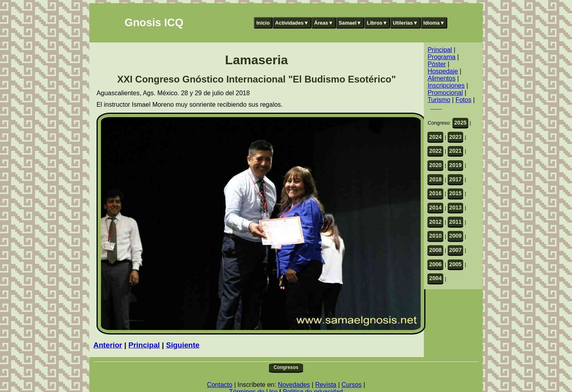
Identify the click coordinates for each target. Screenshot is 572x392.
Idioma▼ (434, 23)
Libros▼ (377, 23)
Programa (441, 57)
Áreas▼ (324, 23)
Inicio (263, 23)
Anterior (108, 345)
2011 (455, 222)
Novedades (294, 385)
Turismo (439, 100)
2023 (455, 137)
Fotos (464, 100)
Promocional (445, 93)
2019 (455, 165)
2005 (455, 264)
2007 (455, 250)
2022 (436, 151)
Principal (144, 345)
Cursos (352, 385)
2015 (455, 193)
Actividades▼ (292, 23)
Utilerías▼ (405, 23)
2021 (455, 151)
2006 (436, 264)
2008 (436, 250)
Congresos (286, 367)
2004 (436, 278)
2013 (455, 208)
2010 (436, 236)
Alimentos (441, 78)
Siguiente (183, 345)
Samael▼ (350, 23)
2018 (436, 179)
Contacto (220, 385)
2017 (455, 179)
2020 (436, 165)
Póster (437, 64)
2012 (436, 222)
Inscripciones (446, 86)
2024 (436, 137)
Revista (326, 385)
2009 (455, 236)
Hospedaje (443, 71)
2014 (436, 208)
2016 (436, 193)
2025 (460, 123)
